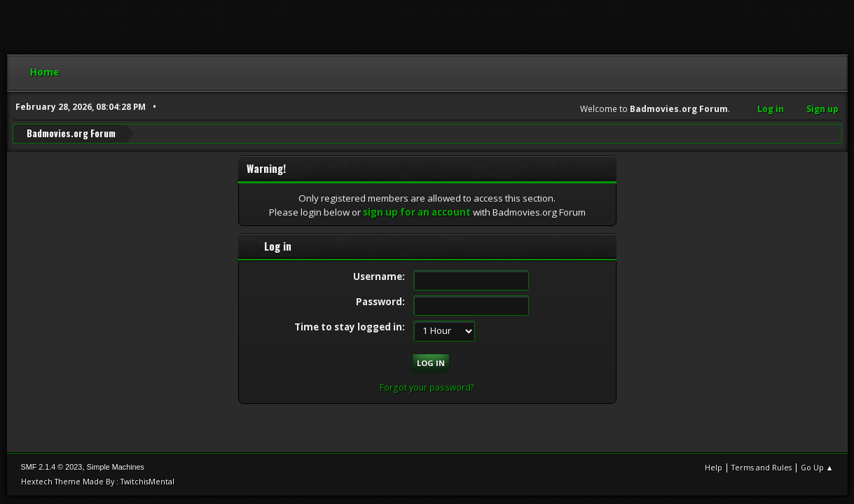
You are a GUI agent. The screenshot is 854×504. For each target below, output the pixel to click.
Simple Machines (116, 467)
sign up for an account (417, 212)
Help (714, 467)
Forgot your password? (427, 387)
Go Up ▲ (817, 467)
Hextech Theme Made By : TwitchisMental (98, 481)
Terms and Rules (762, 467)
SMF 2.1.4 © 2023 (52, 467)
